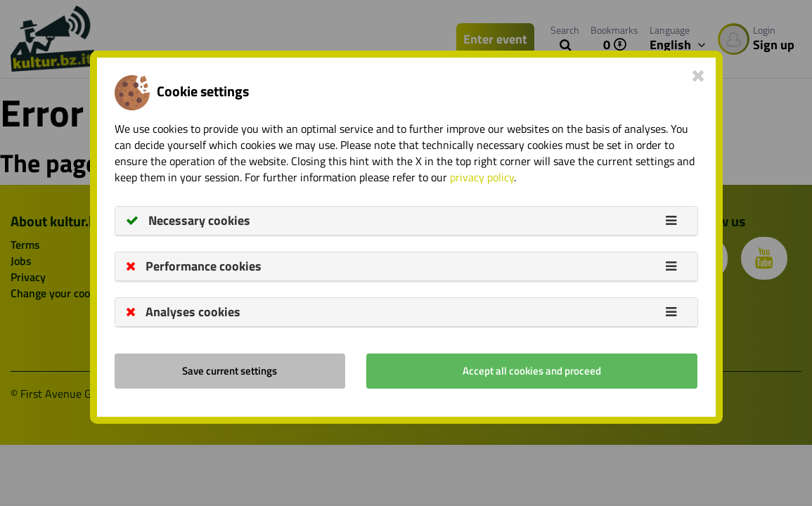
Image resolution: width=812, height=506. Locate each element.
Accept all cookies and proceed (532, 371)
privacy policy (482, 177)
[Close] (698, 75)
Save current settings (230, 371)
